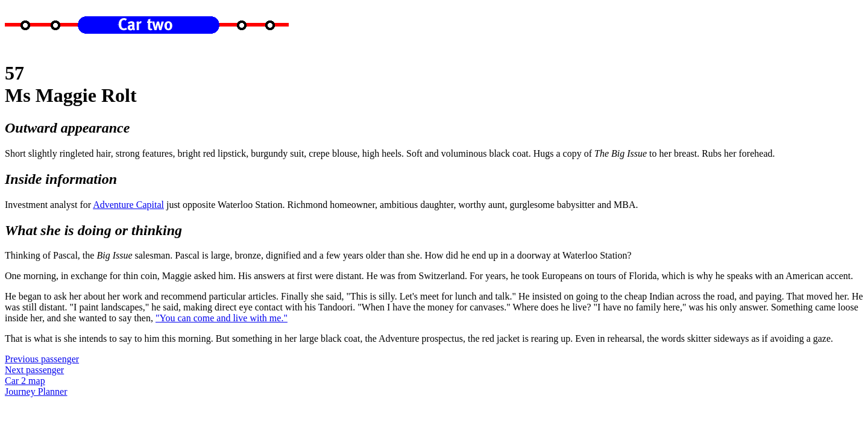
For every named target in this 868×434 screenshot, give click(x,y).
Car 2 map (25, 381)
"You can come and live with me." (222, 318)
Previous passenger (42, 359)
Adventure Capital (128, 205)
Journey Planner (36, 392)
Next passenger (34, 370)
